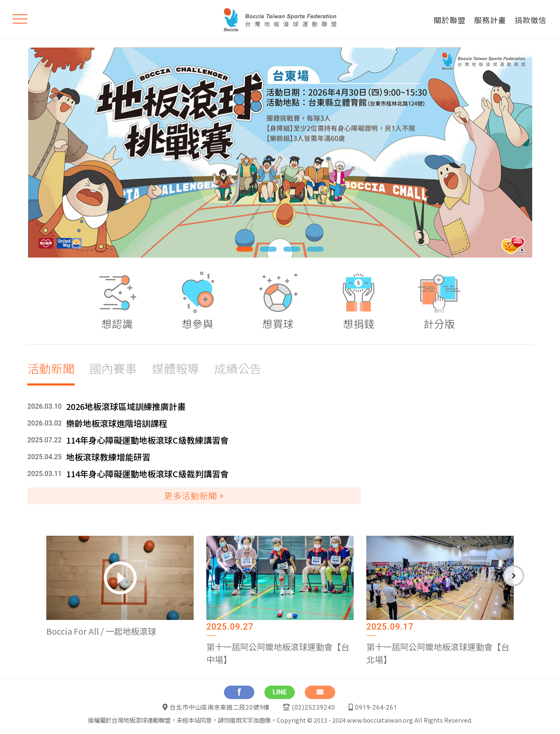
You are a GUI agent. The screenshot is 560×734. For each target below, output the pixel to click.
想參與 (198, 323)
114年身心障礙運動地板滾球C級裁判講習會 (147, 474)
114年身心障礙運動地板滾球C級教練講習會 (147, 440)
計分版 (439, 323)
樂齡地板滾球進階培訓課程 (117, 423)
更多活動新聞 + (194, 496)
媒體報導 (176, 368)
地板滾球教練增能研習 (108, 457)
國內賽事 (113, 368)
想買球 (278, 323)
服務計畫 (490, 20)
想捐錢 (359, 323)
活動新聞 (51, 368)
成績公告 (238, 368)
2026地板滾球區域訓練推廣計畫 (126, 406)
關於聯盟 (450, 20)
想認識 (117, 323)
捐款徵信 (531, 20)
